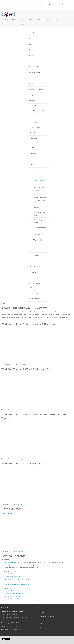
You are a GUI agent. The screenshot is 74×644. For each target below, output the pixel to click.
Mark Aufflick (22, 551)
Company (23, 24)
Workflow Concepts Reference (39, 206)
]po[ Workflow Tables (39, 170)
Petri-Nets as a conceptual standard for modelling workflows (40, 198)
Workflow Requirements (40, 235)
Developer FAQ (36, 127)
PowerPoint (11, 365)
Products (23, 19)
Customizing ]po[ (36, 123)
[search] (58, 4)
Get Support (43, 620)
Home (6, 19)
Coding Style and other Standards (38, 112)
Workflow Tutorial (11, 562)
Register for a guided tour (47, 616)
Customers (47, 19)
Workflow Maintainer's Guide (40, 229)
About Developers (36, 106)
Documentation (58, 19)
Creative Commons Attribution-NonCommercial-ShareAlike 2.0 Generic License (47, 639)
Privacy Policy (6, 642)
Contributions (35, 118)
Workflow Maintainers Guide (14, 596)
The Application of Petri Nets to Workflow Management (21, 565)
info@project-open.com (14, 630)
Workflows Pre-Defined (12, 579)
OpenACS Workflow (7, 514)
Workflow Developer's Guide (14, 574)
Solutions (14, 19)
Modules (31, 19)
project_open (22, 365)
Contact (42, 612)
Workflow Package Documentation (15, 577)
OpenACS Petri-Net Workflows (39, 189)
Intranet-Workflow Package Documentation (18, 585)
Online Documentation (46, 624)
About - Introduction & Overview (40, 182)
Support (39, 19)
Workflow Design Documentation (38, 221)
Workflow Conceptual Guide (39, 214)
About (41, 628)
